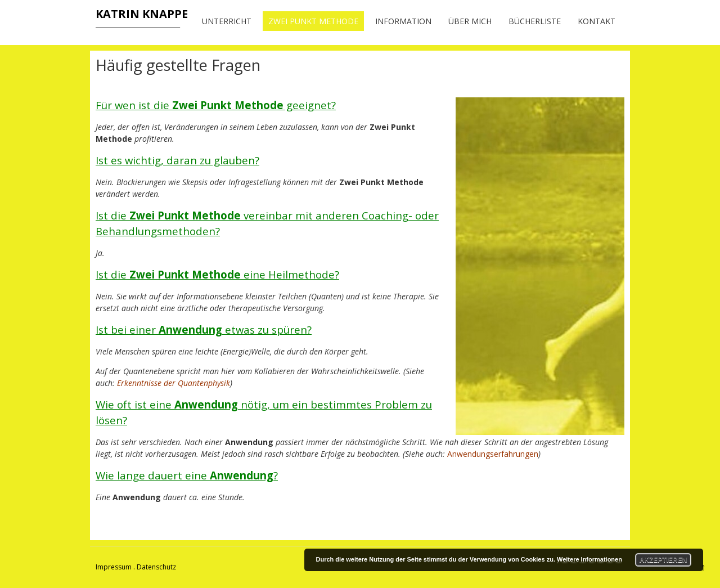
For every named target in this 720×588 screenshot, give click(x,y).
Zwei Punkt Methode (313, 21)
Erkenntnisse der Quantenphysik (174, 383)
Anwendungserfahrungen (493, 454)
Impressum (114, 567)
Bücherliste (535, 21)
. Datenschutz (155, 567)
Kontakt (597, 21)
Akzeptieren (663, 560)
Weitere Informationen (589, 559)
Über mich (470, 21)
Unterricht (227, 21)
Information (403, 21)
